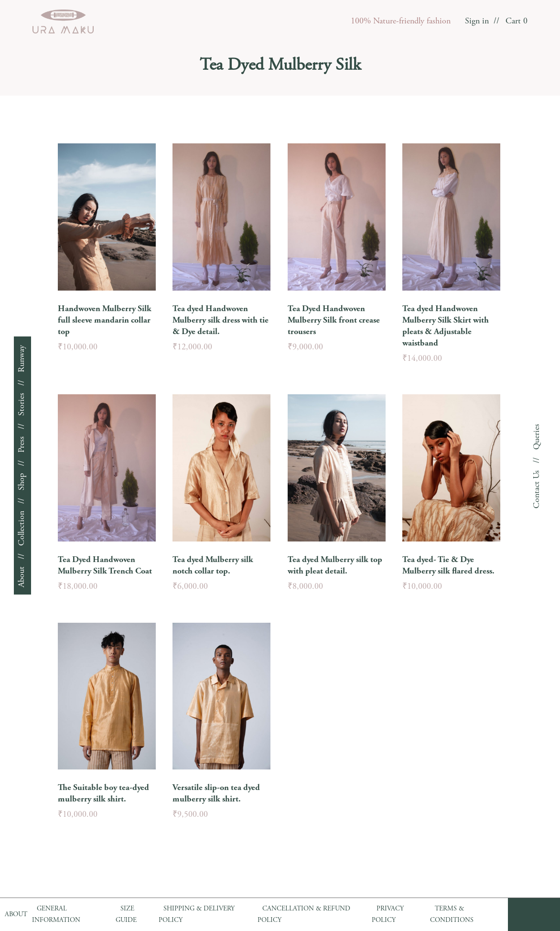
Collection (22, 528)
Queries (537, 437)
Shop (22, 482)
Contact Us (537, 489)
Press (22, 444)
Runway (22, 359)
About (22, 577)
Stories (22, 404)
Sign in (477, 22)
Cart (517, 22)
